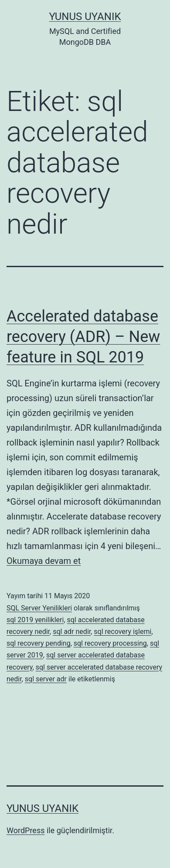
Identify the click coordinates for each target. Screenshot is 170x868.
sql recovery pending (39, 643)
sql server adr (46, 679)
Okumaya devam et (44, 561)
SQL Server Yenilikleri (39, 608)
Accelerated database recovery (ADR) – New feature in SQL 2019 (83, 337)
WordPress (25, 830)
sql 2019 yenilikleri (35, 620)
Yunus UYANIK (85, 17)
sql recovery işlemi (122, 632)
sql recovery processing (110, 643)
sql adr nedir (72, 632)
